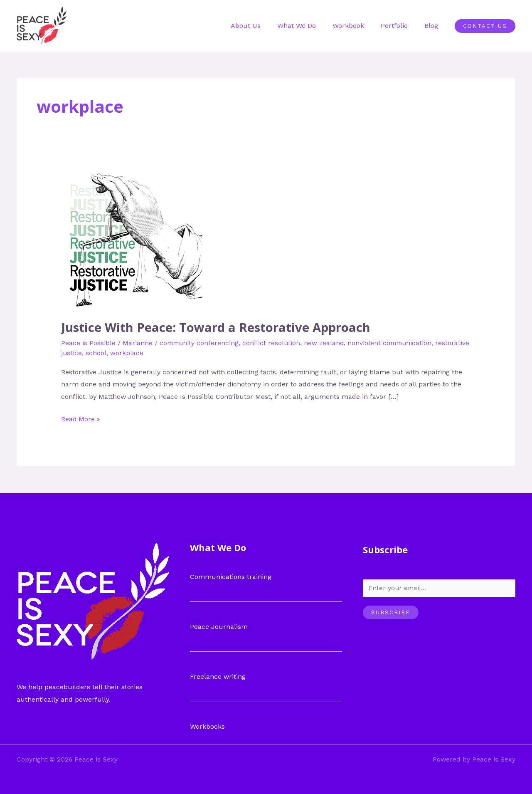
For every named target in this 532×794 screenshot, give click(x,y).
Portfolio (399, 26)
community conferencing (200, 343)
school (133, 352)
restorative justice (90, 352)
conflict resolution (274, 343)
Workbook (357, 26)
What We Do (308, 26)
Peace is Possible (88, 343)
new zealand (327, 343)
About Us (261, 26)
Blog (433, 26)
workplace (163, 352)
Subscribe (391, 612)
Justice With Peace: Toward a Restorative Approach (217, 327)
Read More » (81, 417)
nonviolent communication (394, 343)
